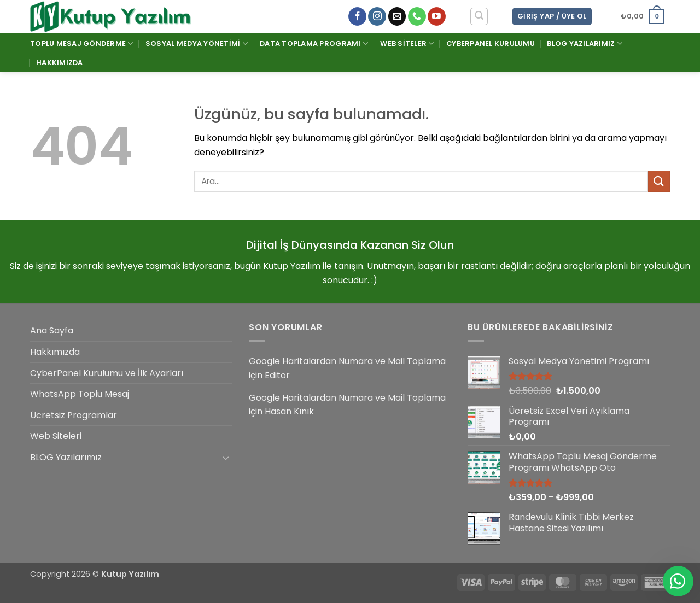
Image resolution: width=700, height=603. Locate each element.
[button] (479, 16)
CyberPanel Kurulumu (491, 43)
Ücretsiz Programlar (74, 415)
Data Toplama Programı (314, 43)
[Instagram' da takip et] (377, 16)
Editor (277, 375)
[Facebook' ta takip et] (357, 16)
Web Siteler (407, 43)
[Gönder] (659, 181)
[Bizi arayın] (417, 16)
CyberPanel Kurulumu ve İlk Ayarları (107, 373)
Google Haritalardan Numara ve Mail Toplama (347, 361)
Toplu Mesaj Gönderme (82, 43)
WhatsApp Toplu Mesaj (80, 394)
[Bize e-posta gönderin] (397, 16)
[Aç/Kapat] (226, 458)
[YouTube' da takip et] (437, 16)
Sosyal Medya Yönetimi (197, 43)
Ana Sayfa (52, 330)
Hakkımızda (60, 63)
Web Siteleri (56, 436)
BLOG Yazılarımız (585, 43)
